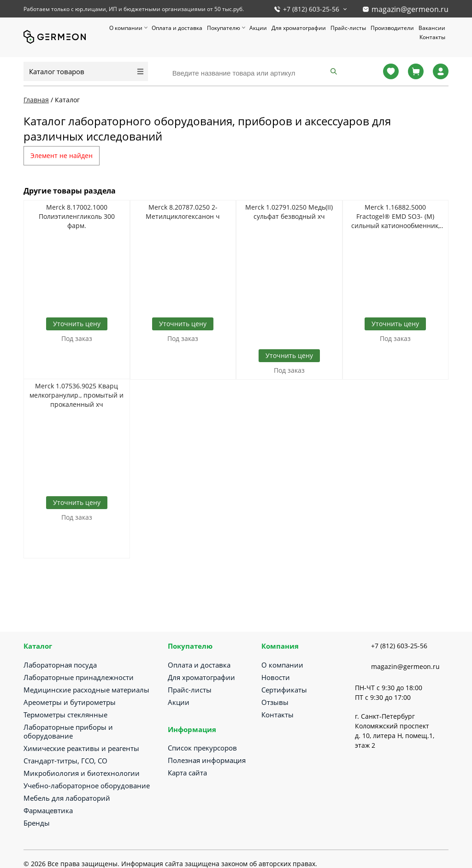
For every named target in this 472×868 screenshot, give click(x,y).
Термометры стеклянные (65, 715)
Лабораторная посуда (60, 665)
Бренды (37, 823)
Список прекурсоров (202, 748)
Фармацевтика (48, 810)
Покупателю (224, 28)
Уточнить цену (77, 324)
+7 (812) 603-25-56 (311, 9)
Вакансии (432, 28)
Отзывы (275, 702)
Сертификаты (284, 690)
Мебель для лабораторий (67, 798)
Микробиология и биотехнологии (82, 773)
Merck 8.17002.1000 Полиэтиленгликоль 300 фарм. (77, 216)
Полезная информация (207, 760)
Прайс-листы (348, 28)
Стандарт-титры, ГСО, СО (65, 761)
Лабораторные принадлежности (79, 677)
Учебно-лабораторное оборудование (87, 786)
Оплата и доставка (177, 28)
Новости (276, 677)
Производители (392, 28)
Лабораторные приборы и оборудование (68, 731)
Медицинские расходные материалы (86, 690)
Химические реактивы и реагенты (81, 748)
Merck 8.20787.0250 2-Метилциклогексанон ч (183, 212)
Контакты (432, 37)
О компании (126, 28)
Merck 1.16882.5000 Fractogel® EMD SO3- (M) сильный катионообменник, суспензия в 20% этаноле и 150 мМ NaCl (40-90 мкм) (395, 217)
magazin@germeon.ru (410, 9)
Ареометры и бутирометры (70, 702)
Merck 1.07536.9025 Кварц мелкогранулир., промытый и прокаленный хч (77, 395)
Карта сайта (187, 773)
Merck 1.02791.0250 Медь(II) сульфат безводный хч (289, 212)
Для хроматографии (299, 28)
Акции (258, 28)
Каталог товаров (57, 71)
